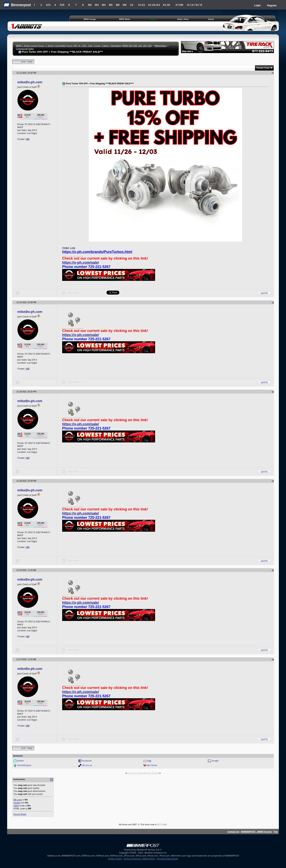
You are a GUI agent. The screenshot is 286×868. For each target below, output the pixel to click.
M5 (111, 5)
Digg (149, 761)
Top (276, 832)
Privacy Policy (115, 859)
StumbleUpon (24, 765)
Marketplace (161, 46)
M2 (90, 5)
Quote (264, 293)
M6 (118, 5)
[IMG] (16, 805)
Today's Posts (183, 19)
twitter (21, 761)
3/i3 (48, 5)
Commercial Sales (25, 49)
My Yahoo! (152, 765)
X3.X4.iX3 (154, 5)
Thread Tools (263, 68)
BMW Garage (90, 19)
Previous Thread (136, 773)
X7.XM (179, 5)
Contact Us (233, 832)
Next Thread (152, 773)
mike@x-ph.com (30, 82)
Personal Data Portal (167, 859)
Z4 (131, 5)
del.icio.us (87, 765)
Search (211, 19)
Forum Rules (20, 814)
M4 (104, 5)
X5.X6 (166, 5)
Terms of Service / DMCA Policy (139, 859)
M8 (125, 5)
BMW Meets (125, 19)
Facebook (87, 761)
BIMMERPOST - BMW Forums (256, 832)
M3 (97, 5)
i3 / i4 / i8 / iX (195, 5)
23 (28, 139)
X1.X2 (141, 5)
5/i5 (62, 5)
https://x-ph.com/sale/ (81, 263)
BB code (18, 800)
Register (272, 6)
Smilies (17, 803)
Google (215, 761)
